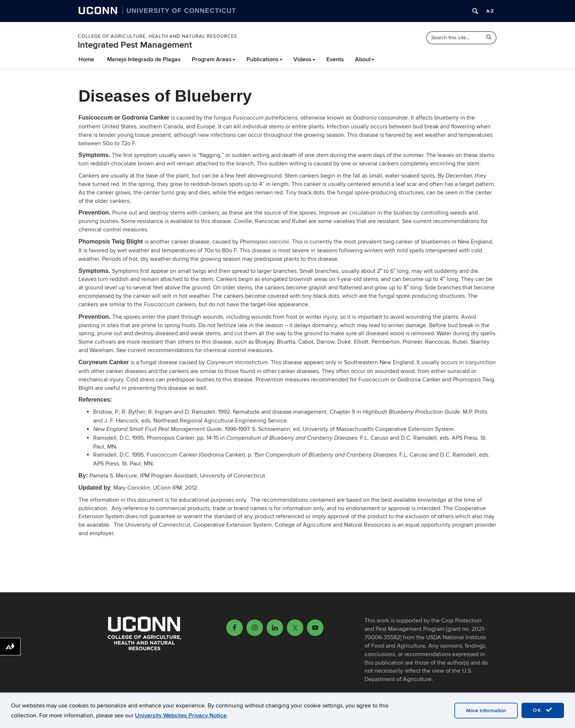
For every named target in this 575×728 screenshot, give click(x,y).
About (365, 59)
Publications (264, 59)
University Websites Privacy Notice (181, 716)
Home (86, 59)
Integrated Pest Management (135, 45)
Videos (304, 59)
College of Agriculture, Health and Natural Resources (158, 36)
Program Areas (214, 59)
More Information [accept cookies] (486, 711)
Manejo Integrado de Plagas (144, 59)
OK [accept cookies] (543, 710)
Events (335, 59)
